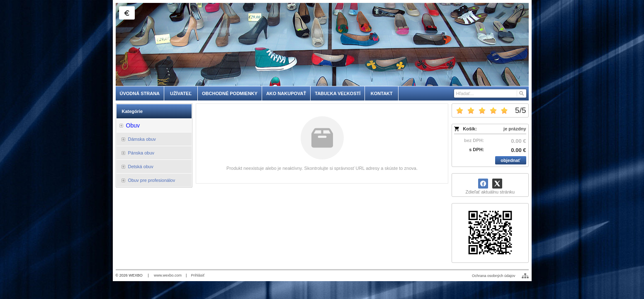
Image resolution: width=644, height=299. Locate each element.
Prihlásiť (198, 275)
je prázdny (515, 129)
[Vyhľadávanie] (490, 93)
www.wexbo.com (168, 275)
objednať (510, 160)
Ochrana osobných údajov (494, 276)
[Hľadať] (521, 93)
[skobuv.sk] (322, 44)
